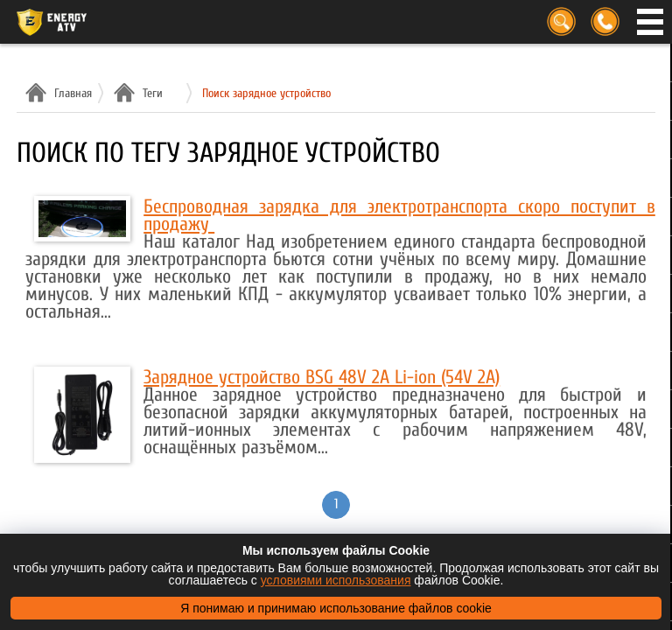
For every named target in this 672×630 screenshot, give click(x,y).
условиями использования (336, 580)
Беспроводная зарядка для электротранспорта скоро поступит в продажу (399, 215)
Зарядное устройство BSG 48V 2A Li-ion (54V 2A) (322, 377)
